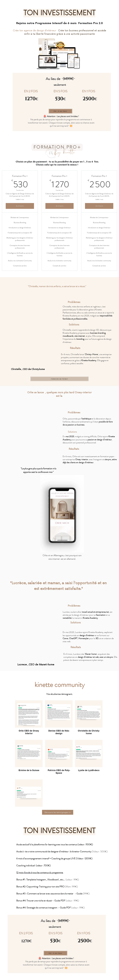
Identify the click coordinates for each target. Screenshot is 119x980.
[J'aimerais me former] (59, 379)
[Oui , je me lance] (60, 111)
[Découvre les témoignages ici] (58, 812)
